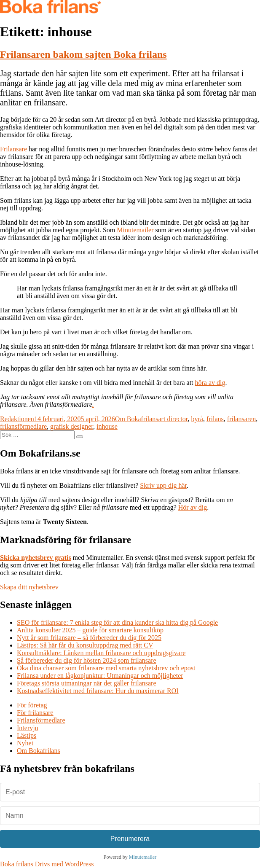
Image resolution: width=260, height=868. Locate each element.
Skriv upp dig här (163, 485)
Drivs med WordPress (64, 864)
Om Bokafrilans (137, 419)
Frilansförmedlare (41, 720)
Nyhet (25, 743)
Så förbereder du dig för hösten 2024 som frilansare (87, 660)
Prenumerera (130, 839)
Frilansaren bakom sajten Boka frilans (83, 54)
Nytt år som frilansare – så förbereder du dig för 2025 (89, 638)
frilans (215, 419)
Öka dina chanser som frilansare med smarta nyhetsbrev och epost (106, 668)
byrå (197, 419)
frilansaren (241, 419)
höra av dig (210, 383)
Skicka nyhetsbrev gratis (36, 558)
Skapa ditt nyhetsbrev (29, 587)
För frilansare (35, 713)
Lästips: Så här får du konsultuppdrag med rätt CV (85, 645)
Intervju (28, 728)
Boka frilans (17, 864)
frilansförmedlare (23, 426)
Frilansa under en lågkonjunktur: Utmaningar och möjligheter (100, 676)
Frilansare (13, 149)
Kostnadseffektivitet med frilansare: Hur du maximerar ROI (98, 691)
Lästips (27, 735)
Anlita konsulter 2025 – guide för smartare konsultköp (90, 630)
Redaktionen (17, 419)
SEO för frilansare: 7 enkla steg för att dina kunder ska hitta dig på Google (117, 622)
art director (173, 419)
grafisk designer (72, 426)
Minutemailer (135, 230)
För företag (32, 705)
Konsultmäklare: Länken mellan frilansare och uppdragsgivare (101, 653)
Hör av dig (193, 507)
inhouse (107, 426)
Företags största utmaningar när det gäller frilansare (87, 683)
